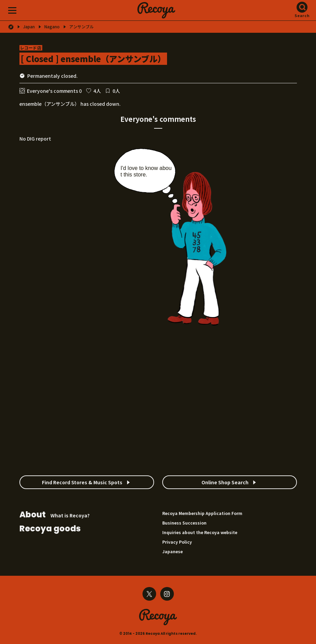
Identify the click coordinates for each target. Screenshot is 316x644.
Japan (29, 27)
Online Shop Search (225, 482)
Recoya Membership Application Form (202, 513)
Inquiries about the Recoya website (200, 532)
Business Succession (184, 523)
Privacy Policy (177, 542)
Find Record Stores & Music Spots (82, 482)
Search (302, 15)
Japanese (172, 551)
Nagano (52, 27)
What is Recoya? (55, 515)
